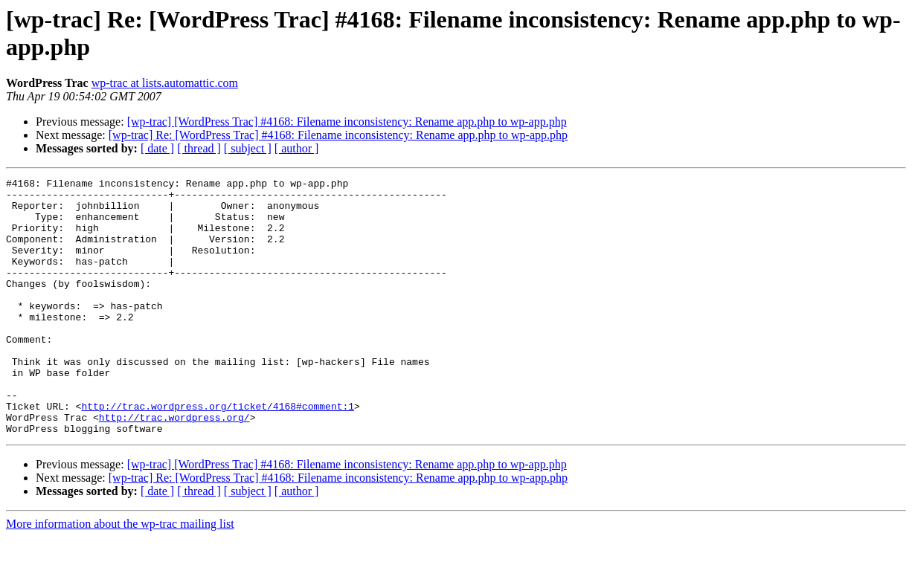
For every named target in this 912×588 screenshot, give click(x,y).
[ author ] (297, 148)
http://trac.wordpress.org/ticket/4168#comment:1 (218, 453)
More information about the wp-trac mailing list (120, 575)
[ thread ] (199, 148)
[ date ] (157, 148)
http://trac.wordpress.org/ (174, 466)
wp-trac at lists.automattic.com (165, 83)
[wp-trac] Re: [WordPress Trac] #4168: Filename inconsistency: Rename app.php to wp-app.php (338, 135)
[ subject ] (248, 148)
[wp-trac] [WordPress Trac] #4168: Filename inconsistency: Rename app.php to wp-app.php (347, 122)
